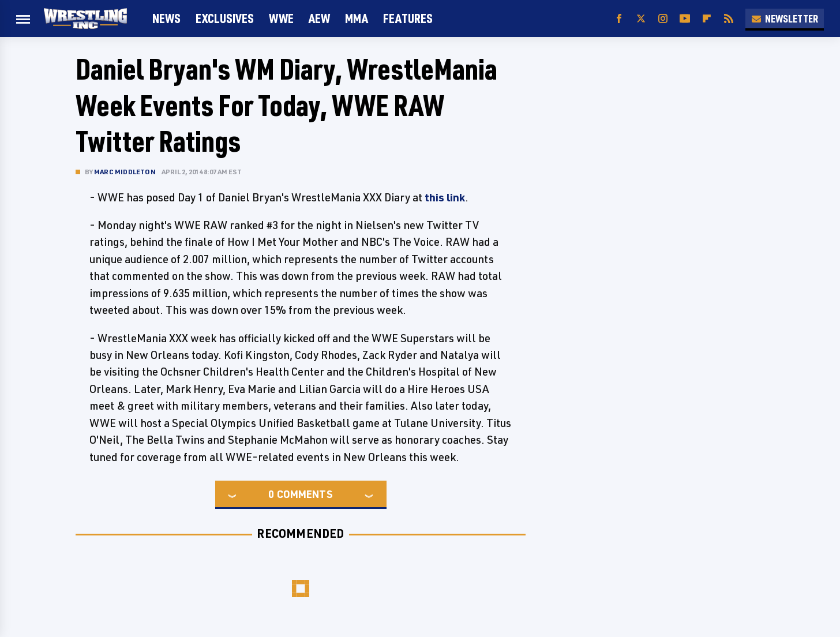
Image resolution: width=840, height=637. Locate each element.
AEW (319, 18)
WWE (281, 18)
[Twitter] (641, 19)
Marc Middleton (125, 172)
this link (445, 197)
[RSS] (729, 19)
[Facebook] (619, 19)
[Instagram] (663, 19)
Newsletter (785, 18)
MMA (357, 18)
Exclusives (225, 18)
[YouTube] (685, 19)
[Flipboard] (707, 19)
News (166, 18)
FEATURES (408, 18)
